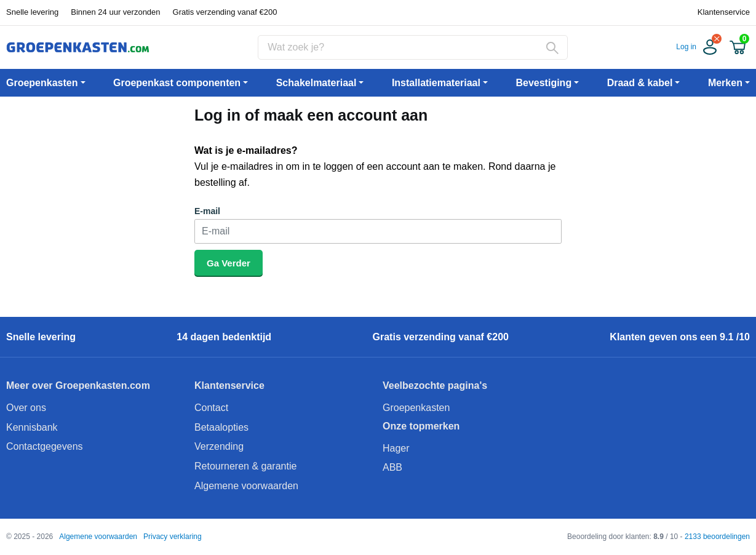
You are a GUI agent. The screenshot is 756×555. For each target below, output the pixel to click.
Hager (396, 448)
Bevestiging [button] (543, 83)
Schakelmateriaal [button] (316, 83)
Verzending (219, 446)
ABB (392, 467)
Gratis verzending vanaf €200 (225, 12)
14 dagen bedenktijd (224, 337)
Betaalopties (221, 427)
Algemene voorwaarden (246, 486)
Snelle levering (32, 12)
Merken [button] (725, 83)
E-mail (207, 211)
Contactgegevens (45, 446)
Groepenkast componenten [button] (177, 83)
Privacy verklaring (173, 537)
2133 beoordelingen (717, 537)
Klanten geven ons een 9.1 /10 (680, 337)
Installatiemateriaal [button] (436, 83)
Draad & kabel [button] (640, 83)
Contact (211, 408)
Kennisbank (32, 427)
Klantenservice (724, 12)
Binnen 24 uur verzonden (115, 12)
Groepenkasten (416, 408)
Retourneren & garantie (245, 466)
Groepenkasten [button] (42, 83)
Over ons (26, 408)
